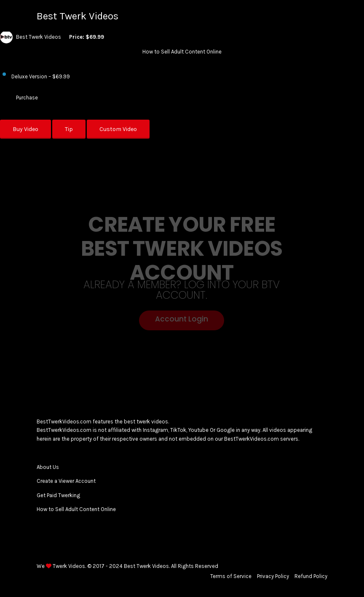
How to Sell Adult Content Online (76, 509)
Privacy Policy (273, 576)
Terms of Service (231, 576)
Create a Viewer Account (66, 481)
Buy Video (25, 129)
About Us (48, 467)
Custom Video (118, 129)
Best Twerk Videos (78, 16)
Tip (69, 129)
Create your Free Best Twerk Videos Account (182, 249)
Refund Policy (311, 576)
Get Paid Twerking (58, 495)
